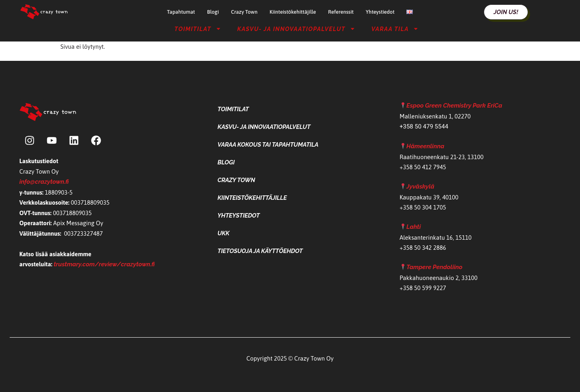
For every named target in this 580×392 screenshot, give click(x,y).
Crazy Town (244, 12)
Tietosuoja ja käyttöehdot (260, 251)
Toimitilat (198, 29)
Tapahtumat (181, 12)
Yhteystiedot (380, 12)
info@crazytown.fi (44, 182)
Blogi (213, 12)
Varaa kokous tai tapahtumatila (268, 145)
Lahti (414, 227)
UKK (224, 233)
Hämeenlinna (425, 146)
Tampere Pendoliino (434, 267)
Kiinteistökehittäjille (293, 12)
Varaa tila (395, 29)
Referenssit (341, 12)
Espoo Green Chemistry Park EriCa (454, 106)
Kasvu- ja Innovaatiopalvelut (296, 29)
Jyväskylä (420, 187)
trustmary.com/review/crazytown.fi (104, 264)
